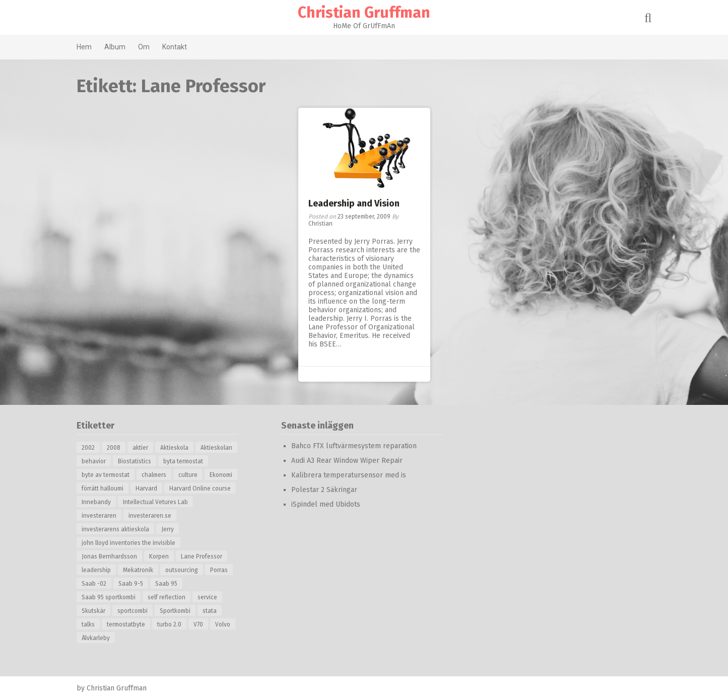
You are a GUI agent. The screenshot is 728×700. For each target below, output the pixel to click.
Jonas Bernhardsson (109, 556)
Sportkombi (175, 611)
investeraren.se (150, 516)
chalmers (154, 475)
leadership (96, 570)
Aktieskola (174, 448)
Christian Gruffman (364, 13)
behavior (94, 461)
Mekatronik (138, 570)
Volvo (223, 624)
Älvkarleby (96, 638)
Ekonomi (221, 475)
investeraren (99, 516)
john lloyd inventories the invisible (128, 543)
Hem (84, 47)
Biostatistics (135, 461)
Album (115, 47)
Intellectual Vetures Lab (155, 502)
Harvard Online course (200, 488)
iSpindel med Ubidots (326, 504)
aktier (140, 448)
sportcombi (133, 611)
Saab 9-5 (131, 584)
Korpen (159, 556)
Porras (219, 570)
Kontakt (175, 47)
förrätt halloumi (103, 488)
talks (88, 624)
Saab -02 (94, 584)
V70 (198, 624)
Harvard (146, 488)
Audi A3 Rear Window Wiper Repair (347, 461)
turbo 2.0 (169, 624)
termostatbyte (126, 624)
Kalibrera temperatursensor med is (349, 475)
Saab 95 (166, 584)
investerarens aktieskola (115, 529)
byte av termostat (106, 475)
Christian (320, 224)
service (207, 597)
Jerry (168, 529)
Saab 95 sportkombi (109, 597)
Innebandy (96, 502)
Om (144, 47)
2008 (114, 448)
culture (188, 475)
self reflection (167, 597)
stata (210, 611)
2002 (88, 448)
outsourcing (182, 570)
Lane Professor (202, 556)
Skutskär (93, 611)
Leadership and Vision (354, 203)
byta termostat (183, 461)
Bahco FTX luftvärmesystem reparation (354, 446)
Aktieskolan (216, 448)
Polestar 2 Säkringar (324, 490)
